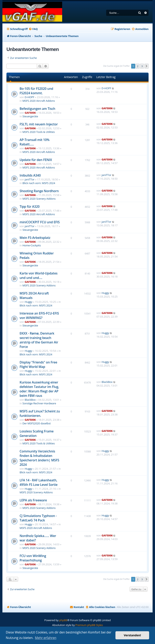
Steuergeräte (30, 116)
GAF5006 (30, 113)
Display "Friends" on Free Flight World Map (38, 364)
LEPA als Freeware (33, 500)
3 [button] (142, 66)
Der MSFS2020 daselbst (37, 423)
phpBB (63, 620)
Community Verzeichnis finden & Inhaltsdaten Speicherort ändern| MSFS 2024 (39, 458)
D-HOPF (29, 97)
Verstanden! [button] (132, 635)
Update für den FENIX (36, 160)
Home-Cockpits (32, 245)
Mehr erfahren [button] (46, 638)
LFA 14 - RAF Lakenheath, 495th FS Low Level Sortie (39, 482)
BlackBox (30, 400)
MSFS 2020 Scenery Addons (39, 199)
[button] (147, 66)
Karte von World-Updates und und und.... (39, 275)
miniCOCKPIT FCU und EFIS (40, 222)
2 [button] (138, 66)
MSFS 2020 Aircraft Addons (39, 101)
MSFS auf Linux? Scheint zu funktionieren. (40, 413)
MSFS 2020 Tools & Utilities (39, 132)
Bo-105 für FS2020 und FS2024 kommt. (36, 91)
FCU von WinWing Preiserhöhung (33, 558)
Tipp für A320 (30, 207)
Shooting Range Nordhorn (39, 191)
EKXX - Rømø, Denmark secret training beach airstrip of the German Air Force (39, 340)
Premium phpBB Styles (89, 625)
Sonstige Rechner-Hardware (39, 403)
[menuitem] (33, 29)
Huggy (28, 302)
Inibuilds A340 (30, 175)
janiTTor (29, 179)
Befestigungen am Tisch (37, 109)
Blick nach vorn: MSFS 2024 (39, 183)
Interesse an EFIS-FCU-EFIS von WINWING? (39, 316)
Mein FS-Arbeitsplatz (35, 238)
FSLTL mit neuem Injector (39, 124)
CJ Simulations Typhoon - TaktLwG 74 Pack (38, 518)
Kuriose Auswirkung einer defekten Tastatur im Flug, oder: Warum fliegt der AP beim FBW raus (39, 389)
